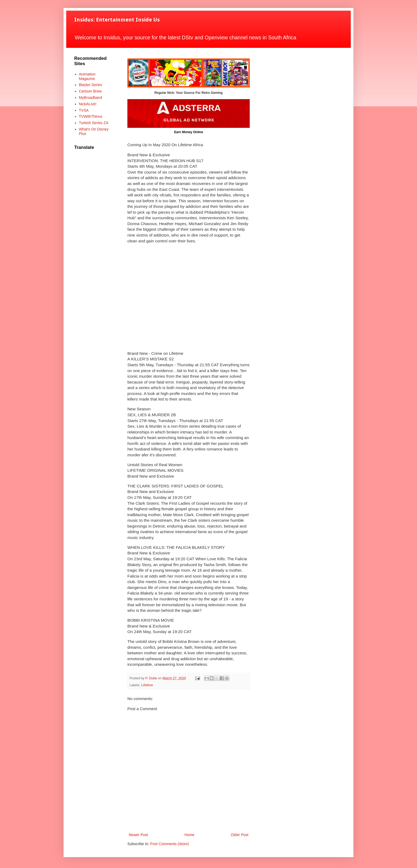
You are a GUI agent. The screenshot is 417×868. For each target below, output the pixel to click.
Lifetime (147, 685)
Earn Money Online (189, 132)
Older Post (240, 835)
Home (189, 835)
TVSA (84, 110)
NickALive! (88, 104)
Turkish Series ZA (94, 123)
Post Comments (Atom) (170, 844)
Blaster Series (91, 85)
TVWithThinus (91, 116)
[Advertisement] (189, 297)
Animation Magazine (87, 76)
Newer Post (138, 835)
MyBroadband (91, 98)
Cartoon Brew (90, 91)
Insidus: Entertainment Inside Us (117, 20)
